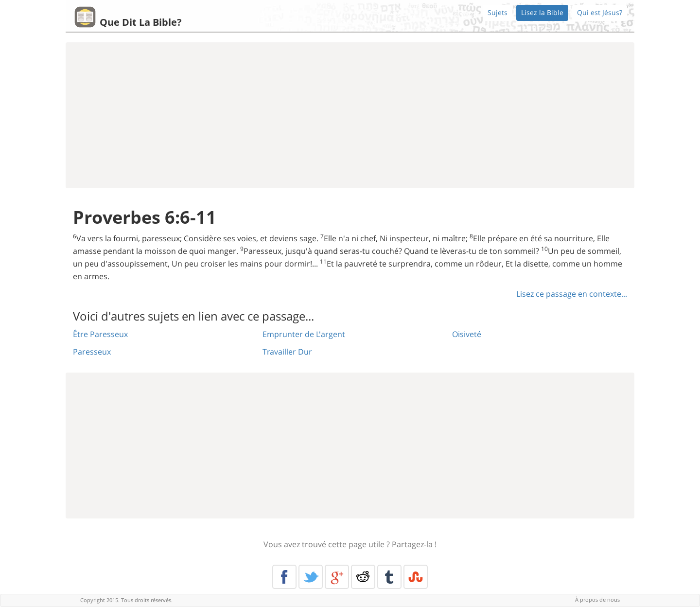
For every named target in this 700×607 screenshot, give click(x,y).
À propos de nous (597, 599)
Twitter (311, 577)
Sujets (498, 12)
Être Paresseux (100, 334)
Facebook (284, 577)
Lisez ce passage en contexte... (572, 294)
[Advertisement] (350, 115)
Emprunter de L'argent (304, 334)
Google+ (337, 577)
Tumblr (389, 577)
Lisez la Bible (542, 12)
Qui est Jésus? (600, 12)
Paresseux (92, 352)
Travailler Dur (287, 352)
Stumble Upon (416, 577)
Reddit (363, 577)
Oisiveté (467, 334)
